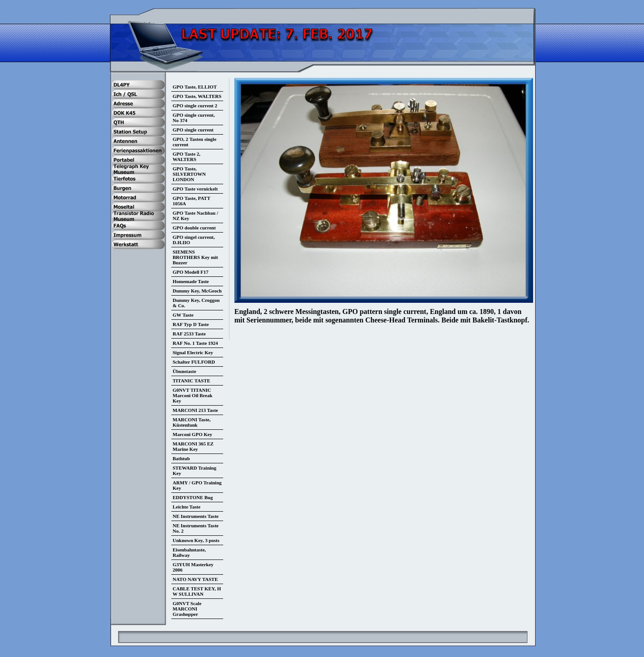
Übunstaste (184, 371)
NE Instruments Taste (196, 516)
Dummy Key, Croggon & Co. (196, 303)
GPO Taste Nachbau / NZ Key (195, 216)
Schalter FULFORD (194, 362)
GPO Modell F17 (191, 272)
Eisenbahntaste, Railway (189, 552)
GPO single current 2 (195, 106)
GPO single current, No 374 (194, 118)
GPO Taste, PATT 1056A (191, 201)
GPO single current (193, 130)
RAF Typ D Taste (191, 324)
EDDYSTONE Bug (193, 497)
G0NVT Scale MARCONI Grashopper (187, 609)
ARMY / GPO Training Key (197, 485)
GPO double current (194, 228)
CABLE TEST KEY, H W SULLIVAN (197, 591)
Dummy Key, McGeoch (197, 291)
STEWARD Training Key (195, 470)
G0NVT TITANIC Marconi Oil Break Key (193, 395)
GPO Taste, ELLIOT (195, 87)
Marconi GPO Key (192, 434)
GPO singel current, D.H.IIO (194, 240)
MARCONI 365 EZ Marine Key (193, 446)
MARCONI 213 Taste (195, 410)
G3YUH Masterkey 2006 (193, 567)
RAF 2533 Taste (189, 334)
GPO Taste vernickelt (195, 189)
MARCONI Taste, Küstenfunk (192, 422)
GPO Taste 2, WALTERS (186, 157)
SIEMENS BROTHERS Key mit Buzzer (195, 257)
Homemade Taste (191, 281)
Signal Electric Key (193, 352)
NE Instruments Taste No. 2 (196, 528)
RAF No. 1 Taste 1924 (195, 343)
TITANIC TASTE (191, 381)
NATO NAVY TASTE (195, 579)
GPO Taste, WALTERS (197, 96)
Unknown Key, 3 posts (196, 540)
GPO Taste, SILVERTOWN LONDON (189, 174)
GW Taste (183, 315)
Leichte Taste (186, 507)
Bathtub (181, 458)
